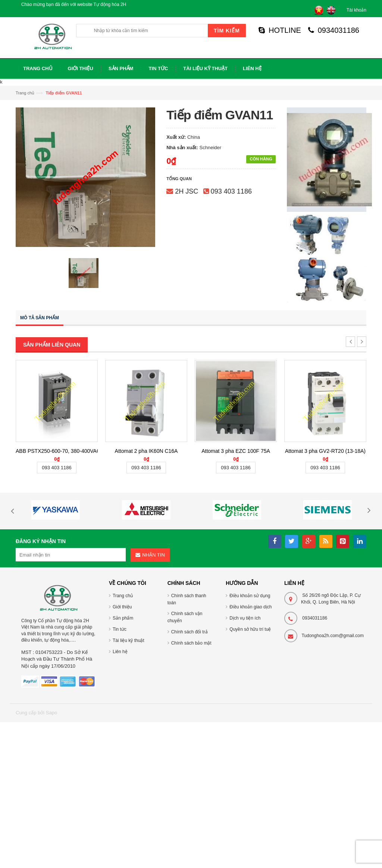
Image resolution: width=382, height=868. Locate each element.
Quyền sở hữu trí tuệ (250, 629)
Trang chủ (25, 93)
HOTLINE (280, 30)
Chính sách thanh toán (187, 599)
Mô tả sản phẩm (40, 318)
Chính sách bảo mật (191, 643)
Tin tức (120, 629)
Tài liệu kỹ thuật (129, 640)
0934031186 (334, 30)
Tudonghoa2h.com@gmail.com (333, 636)
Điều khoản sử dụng (250, 596)
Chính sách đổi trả (190, 632)
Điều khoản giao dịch (251, 607)
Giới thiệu (122, 607)
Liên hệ (120, 652)
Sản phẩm (123, 618)
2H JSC (187, 191)
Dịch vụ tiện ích (245, 618)
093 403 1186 (231, 191)
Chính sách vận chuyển (185, 617)
